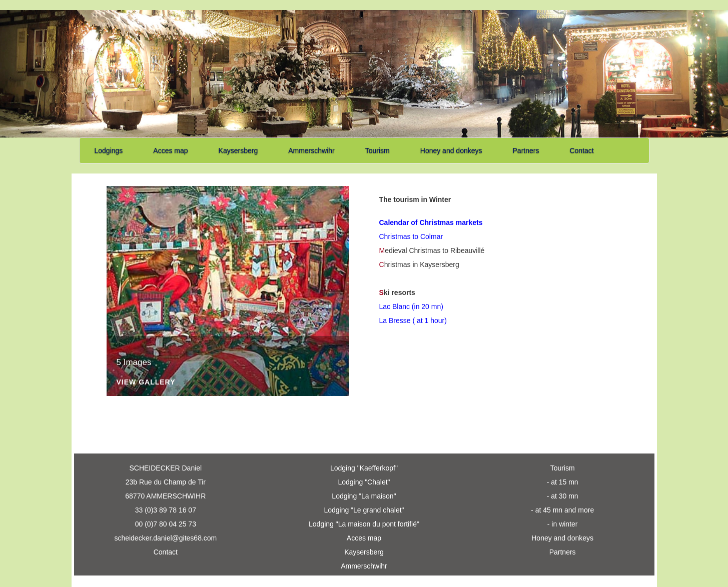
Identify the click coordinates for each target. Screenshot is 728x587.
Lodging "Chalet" (364, 482)
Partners (526, 150)
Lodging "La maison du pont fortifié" (364, 524)
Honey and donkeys (451, 150)
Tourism (378, 150)
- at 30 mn (563, 496)
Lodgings (109, 150)
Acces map (170, 150)
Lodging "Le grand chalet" (364, 510)
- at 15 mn (563, 482)
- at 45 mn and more (562, 510)
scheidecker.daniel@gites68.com (165, 538)
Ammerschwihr (311, 150)
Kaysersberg (238, 150)
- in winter (563, 524)
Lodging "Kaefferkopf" (364, 468)
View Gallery (146, 382)
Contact (581, 150)
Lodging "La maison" (364, 496)
